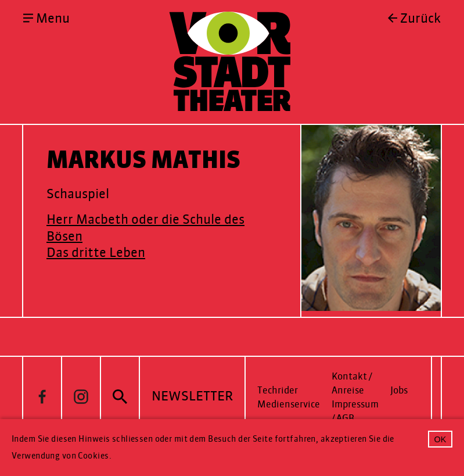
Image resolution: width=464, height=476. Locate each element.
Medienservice (289, 404)
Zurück (420, 19)
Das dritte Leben (96, 253)
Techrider (278, 390)
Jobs (399, 390)
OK (440, 439)
